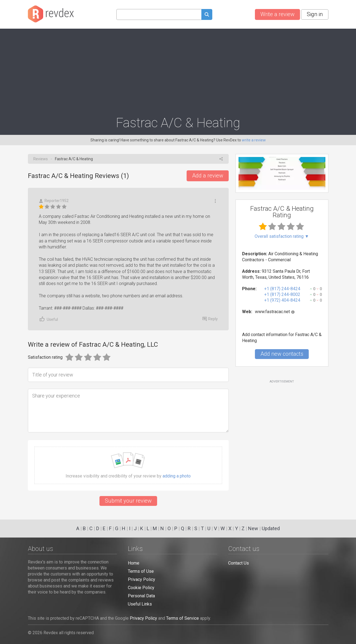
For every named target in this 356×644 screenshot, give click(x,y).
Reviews (41, 159)
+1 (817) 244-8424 (282, 289)
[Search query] (159, 14)
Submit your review (128, 501)
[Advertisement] (178, 70)
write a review (254, 140)
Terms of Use (141, 571)
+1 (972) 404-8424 (282, 300)
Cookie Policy (141, 588)
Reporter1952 (54, 201)
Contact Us (239, 563)
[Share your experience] (128, 411)
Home (134, 563)
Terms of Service (183, 618)
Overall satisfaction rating (282, 236)
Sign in (315, 14)
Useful (48, 319)
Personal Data (141, 596)
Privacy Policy (142, 579)
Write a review (277, 14)
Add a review (208, 176)
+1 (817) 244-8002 (282, 294)
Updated (271, 528)
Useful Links (140, 604)
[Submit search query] (207, 15)
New (253, 528)
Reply (210, 319)
